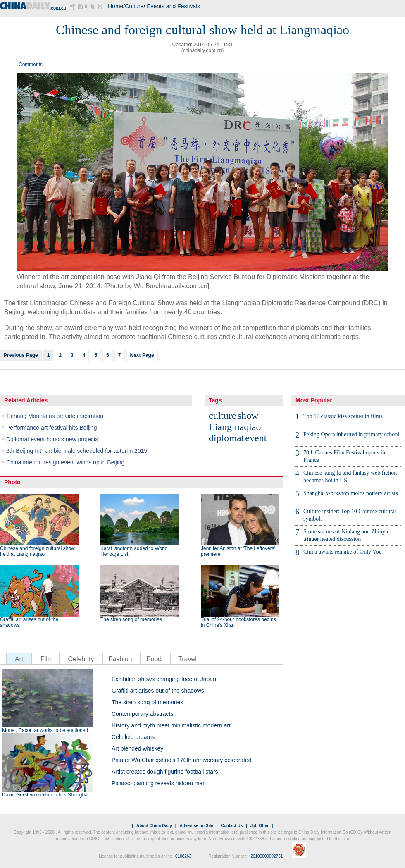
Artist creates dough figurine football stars (165, 772)
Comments (31, 65)
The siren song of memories (131, 619)
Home (116, 6)
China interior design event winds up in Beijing (65, 462)
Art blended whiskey (137, 748)
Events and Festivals (173, 6)
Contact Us (232, 826)
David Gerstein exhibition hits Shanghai (45, 795)
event (256, 438)
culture (223, 416)
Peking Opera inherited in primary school (351, 434)
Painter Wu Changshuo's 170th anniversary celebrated (182, 760)
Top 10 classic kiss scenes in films (343, 416)
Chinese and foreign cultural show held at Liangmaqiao (37, 551)
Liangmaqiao (235, 427)
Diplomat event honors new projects (52, 439)
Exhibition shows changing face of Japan (164, 679)
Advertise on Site (196, 826)
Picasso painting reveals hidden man (159, 783)
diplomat (226, 438)
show (248, 416)
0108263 (183, 856)
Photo (12, 482)
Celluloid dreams (133, 737)
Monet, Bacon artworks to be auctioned (45, 730)
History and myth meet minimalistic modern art (171, 725)
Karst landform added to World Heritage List (134, 551)
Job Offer (260, 826)
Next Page (142, 355)
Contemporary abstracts (142, 714)
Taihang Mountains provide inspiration (55, 416)
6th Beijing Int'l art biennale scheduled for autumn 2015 (77, 451)
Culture (134, 6)
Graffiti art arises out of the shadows (29, 622)
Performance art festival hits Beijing (51, 428)
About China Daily (154, 826)
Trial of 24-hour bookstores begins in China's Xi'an (238, 622)
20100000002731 (267, 856)
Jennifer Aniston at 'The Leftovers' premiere (238, 551)
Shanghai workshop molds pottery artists (351, 493)
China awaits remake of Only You (343, 552)
